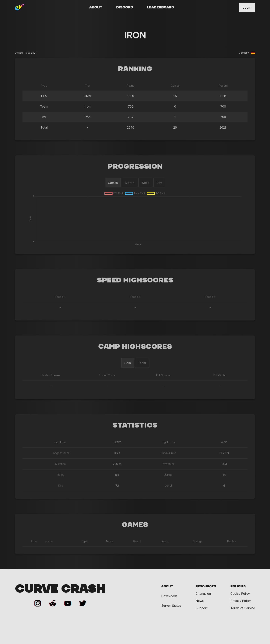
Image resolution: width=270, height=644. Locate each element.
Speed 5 (210, 297)
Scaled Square (51, 375)
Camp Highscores (135, 347)
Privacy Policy (241, 601)
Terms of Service (243, 608)
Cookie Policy (240, 594)
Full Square (163, 375)
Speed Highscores (135, 280)
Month (130, 183)
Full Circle (219, 375)
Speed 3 (60, 297)
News (200, 601)
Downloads (169, 596)
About (96, 7)
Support (201, 608)
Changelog (203, 594)
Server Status (171, 606)
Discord (125, 7)
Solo (128, 363)
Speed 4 (135, 297)
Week (145, 183)
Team (142, 363)
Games (113, 183)
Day (159, 183)
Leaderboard (160, 7)
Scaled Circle (107, 375)
